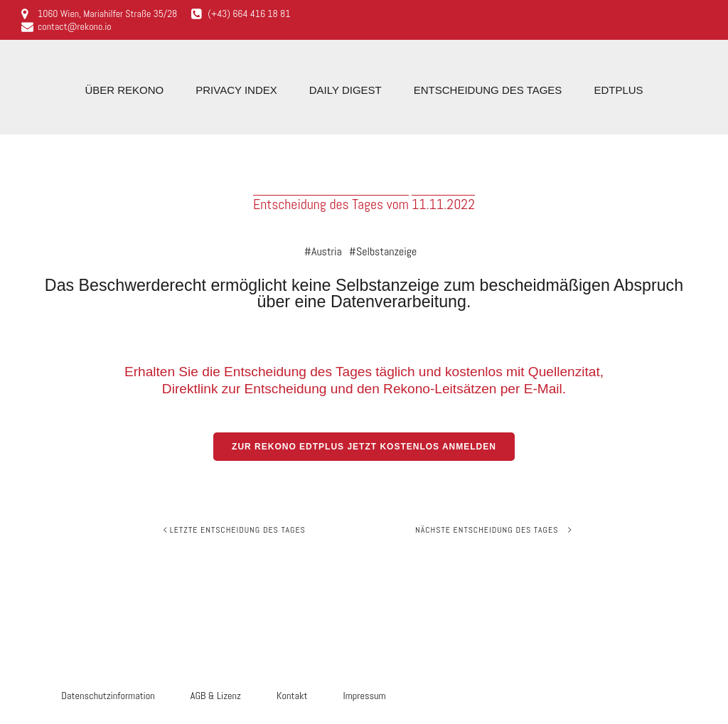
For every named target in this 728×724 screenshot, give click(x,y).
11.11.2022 (443, 204)
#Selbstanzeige (383, 252)
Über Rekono (124, 90)
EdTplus (618, 90)
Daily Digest (346, 90)
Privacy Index (236, 90)
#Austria (323, 252)
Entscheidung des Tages (488, 90)
